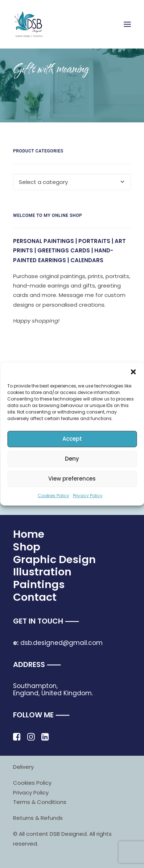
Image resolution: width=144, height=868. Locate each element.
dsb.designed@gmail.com (58, 643)
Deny (72, 459)
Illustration (42, 572)
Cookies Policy (54, 495)
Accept (72, 439)
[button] (133, 372)
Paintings (39, 584)
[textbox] (72, 182)
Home (29, 534)
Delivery (23, 767)
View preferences (72, 479)
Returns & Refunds (38, 818)
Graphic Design (54, 559)
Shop (27, 547)
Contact (35, 597)
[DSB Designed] (33, 24)
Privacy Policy (88, 495)
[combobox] (72, 182)
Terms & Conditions (40, 802)
